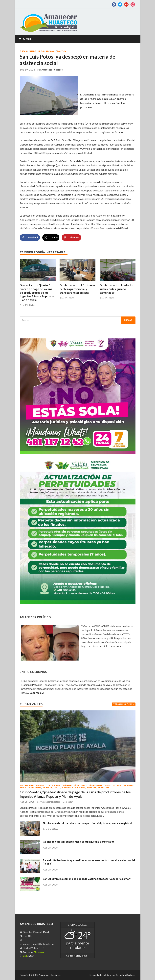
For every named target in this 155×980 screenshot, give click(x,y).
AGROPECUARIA (27, 785)
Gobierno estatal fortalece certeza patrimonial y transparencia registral (77, 289)
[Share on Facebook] (30, 238)
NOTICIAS (91, 788)
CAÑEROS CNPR (95, 785)
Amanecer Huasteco (52, 70)
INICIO (41, 51)
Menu (27, 39)
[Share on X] (51, 238)
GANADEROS (35, 788)
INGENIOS (47, 788)
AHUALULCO (42, 785)
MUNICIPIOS (68, 788)
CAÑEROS (66, 785)
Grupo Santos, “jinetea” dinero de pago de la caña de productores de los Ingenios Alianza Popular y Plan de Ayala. (37, 293)
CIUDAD (23, 51)
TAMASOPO (103, 788)
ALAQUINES (55, 785)
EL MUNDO (129, 785)
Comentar (68, 802)
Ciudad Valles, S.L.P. (32, 948)
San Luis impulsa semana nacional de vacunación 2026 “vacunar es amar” (87, 879)
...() (35, 693)
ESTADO (32, 51)
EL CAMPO (118, 785)
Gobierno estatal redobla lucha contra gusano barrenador (116, 289)
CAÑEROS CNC (79, 785)
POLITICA (61, 51)
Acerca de (33, 952)
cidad (28, 956)
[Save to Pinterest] (71, 238)
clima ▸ (77, 956)
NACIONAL (50, 51)
